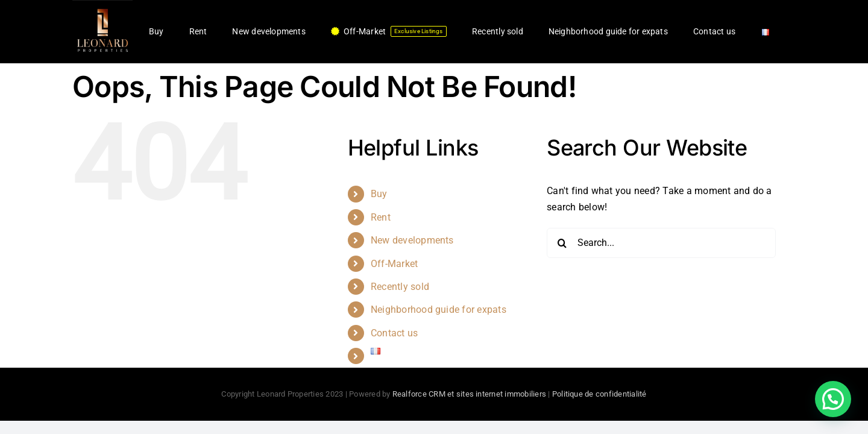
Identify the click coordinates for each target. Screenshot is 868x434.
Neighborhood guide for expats (439, 310)
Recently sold (400, 287)
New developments (412, 240)
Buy (379, 194)
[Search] (562, 243)
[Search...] (661, 243)
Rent (381, 217)
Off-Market (394, 264)
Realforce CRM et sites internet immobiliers (469, 394)
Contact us (394, 333)
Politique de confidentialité (599, 394)
